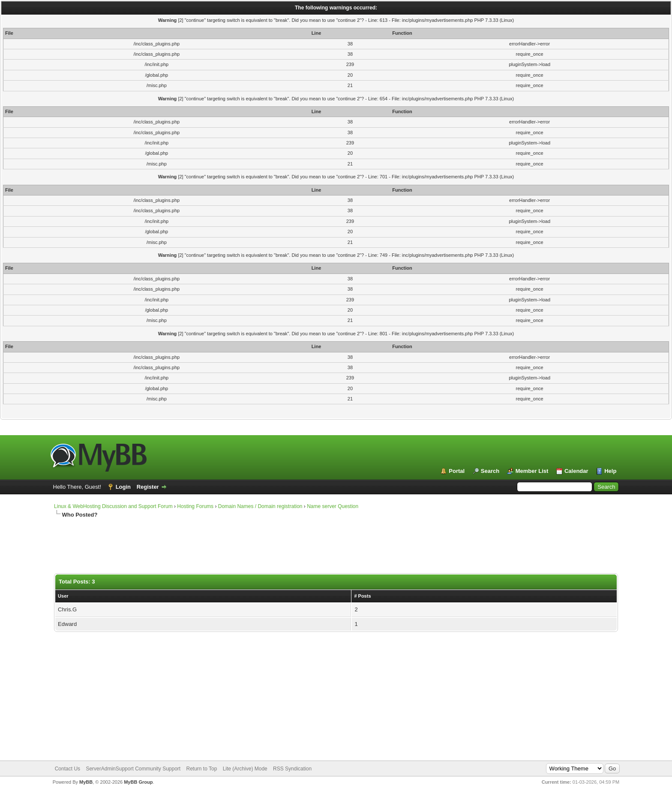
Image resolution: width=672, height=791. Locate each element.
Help (610, 471)
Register (148, 487)
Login (123, 487)
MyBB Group (138, 782)
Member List (532, 471)
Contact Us (67, 769)
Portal (457, 471)
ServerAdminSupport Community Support (133, 769)
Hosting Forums (195, 506)
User (63, 596)
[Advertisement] (262, 546)
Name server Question (333, 506)
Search (490, 471)
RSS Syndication (292, 769)
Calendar (576, 471)
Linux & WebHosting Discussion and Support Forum (113, 506)
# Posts (362, 596)
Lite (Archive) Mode (245, 769)
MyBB (86, 782)
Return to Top (202, 769)
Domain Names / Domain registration (260, 506)
